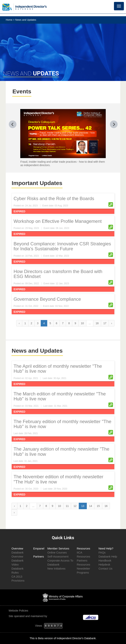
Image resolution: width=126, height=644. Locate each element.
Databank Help (108, 557)
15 (98, 506)
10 (82, 323)
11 (67, 506)
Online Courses (57, 553)
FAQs (102, 553)
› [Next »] (112, 323)
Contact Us (105, 569)
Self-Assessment (58, 557)
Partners (39, 557)
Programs (83, 573)
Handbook (105, 561)
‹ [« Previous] (19, 323)
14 (91, 506)
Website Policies (19, 611)
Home (9, 20)
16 (97, 323)
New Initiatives (56, 569)
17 (105, 323)
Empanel (39, 549)
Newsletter (83, 569)
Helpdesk (104, 565)
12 (75, 506)
